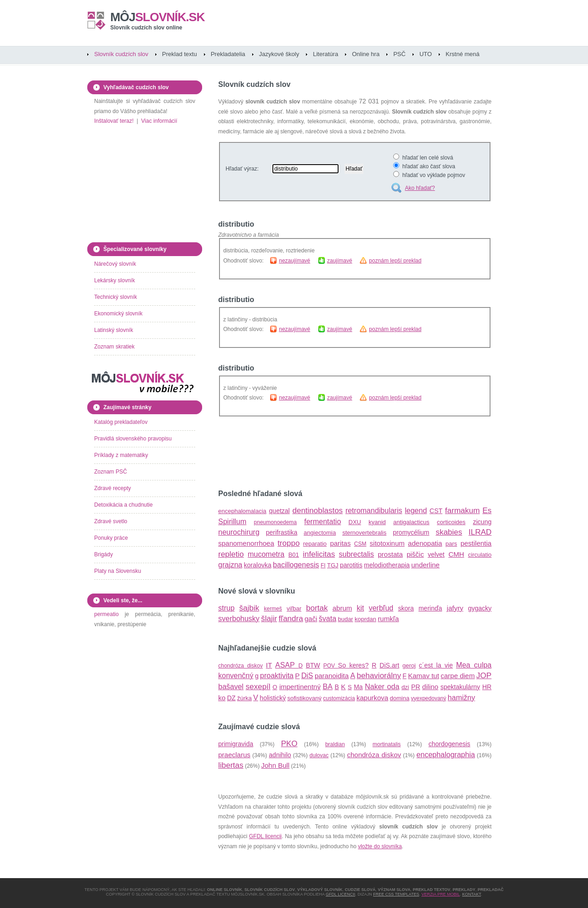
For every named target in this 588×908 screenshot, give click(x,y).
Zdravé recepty (113, 488)
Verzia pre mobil (441, 894)
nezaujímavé (294, 261)
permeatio (106, 614)
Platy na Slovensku (118, 571)
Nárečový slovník (115, 264)
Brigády (104, 554)
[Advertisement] (326, 453)
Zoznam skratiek (114, 347)
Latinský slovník (114, 330)
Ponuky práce (111, 538)
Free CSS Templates (396, 894)
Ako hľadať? (420, 188)
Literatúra (325, 54)
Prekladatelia (228, 54)
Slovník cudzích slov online (146, 28)
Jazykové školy (279, 54)
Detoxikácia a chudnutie (123, 505)
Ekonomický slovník (118, 314)
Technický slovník (116, 297)
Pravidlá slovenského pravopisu (133, 439)
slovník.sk (158, 17)
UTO (426, 54)
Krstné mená (463, 54)
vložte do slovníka (380, 846)
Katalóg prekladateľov (121, 422)
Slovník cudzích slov (121, 54)
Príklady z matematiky (121, 455)
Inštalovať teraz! (114, 121)
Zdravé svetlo (111, 521)
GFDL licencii (265, 836)
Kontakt (472, 894)
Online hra (366, 54)
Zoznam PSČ (110, 472)
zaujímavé (340, 261)
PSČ (399, 54)
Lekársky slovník (115, 280)
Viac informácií (159, 121)
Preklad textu (180, 54)
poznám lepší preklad (395, 261)
